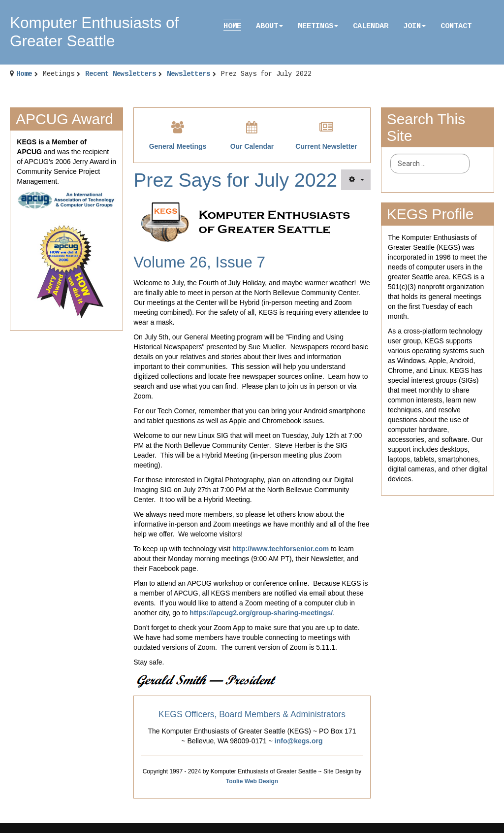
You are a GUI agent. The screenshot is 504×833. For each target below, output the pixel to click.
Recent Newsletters (121, 74)
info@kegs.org (299, 741)
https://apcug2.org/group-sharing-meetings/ (261, 613)
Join (414, 26)
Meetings (318, 26)
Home (232, 26)
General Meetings (178, 146)
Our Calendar (252, 146)
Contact (456, 26)
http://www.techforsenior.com (281, 549)
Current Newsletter (326, 146)
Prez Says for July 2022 (235, 180)
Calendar (371, 26)
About (269, 26)
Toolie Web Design (252, 781)
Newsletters (189, 74)
